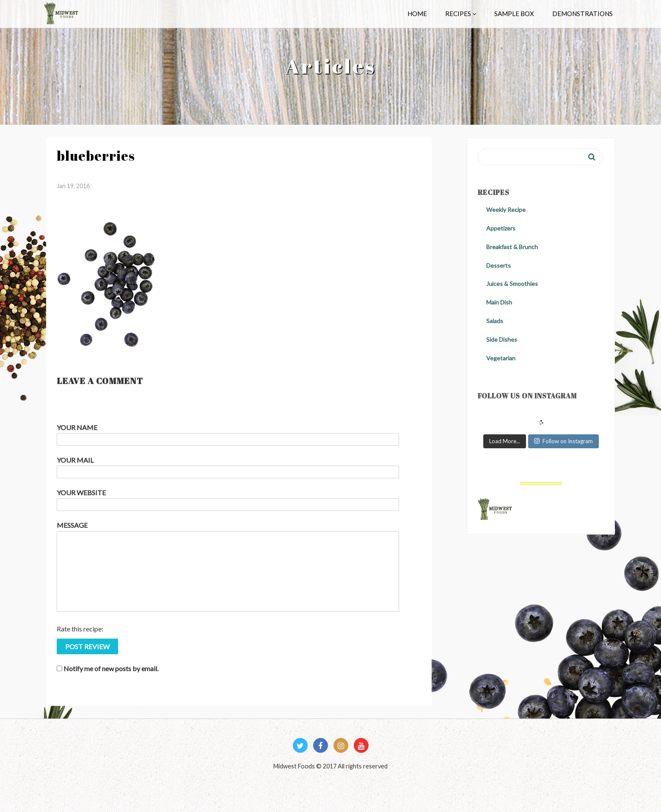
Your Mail (75, 460)
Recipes (461, 14)
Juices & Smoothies (512, 284)
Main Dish (499, 302)
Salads (495, 321)
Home (417, 14)
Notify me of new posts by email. (111, 668)
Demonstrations (583, 14)
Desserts (499, 265)
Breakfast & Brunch (512, 247)
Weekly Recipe (506, 210)
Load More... (505, 441)
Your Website (81, 492)
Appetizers (501, 228)
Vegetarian (501, 358)
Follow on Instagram (563, 441)
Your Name (77, 427)
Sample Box (514, 14)
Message (72, 525)
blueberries (96, 155)
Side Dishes (502, 339)
